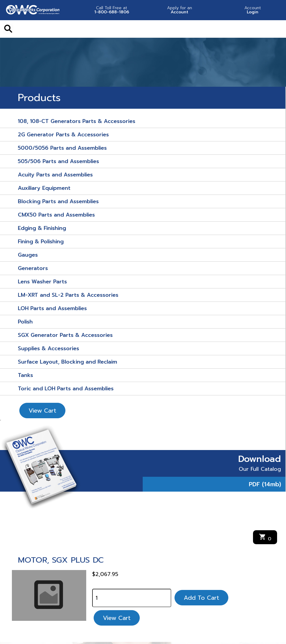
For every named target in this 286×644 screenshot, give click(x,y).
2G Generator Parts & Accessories (63, 135)
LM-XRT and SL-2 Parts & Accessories (68, 295)
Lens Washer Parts (42, 282)
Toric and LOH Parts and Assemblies (66, 389)
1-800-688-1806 (112, 10)
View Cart (42, 411)
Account (180, 10)
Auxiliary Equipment (44, 188)
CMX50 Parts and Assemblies (56, 215)
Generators (33, 268)
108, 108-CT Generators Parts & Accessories (77, 121)
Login (253, 10)
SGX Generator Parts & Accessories (65, 335)
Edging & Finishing (42, 228)
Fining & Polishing (41, 241)
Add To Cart (201, 598)
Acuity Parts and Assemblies (55, 175)
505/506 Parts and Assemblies (58, 161)
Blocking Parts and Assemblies (58, 201)
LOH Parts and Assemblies (52, 308)
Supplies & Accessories (48, 348)
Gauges (28, 255)
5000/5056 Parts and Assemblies (62, 148)
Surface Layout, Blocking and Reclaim (67, 362)
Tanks (25, 375)
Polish (25, 322)
